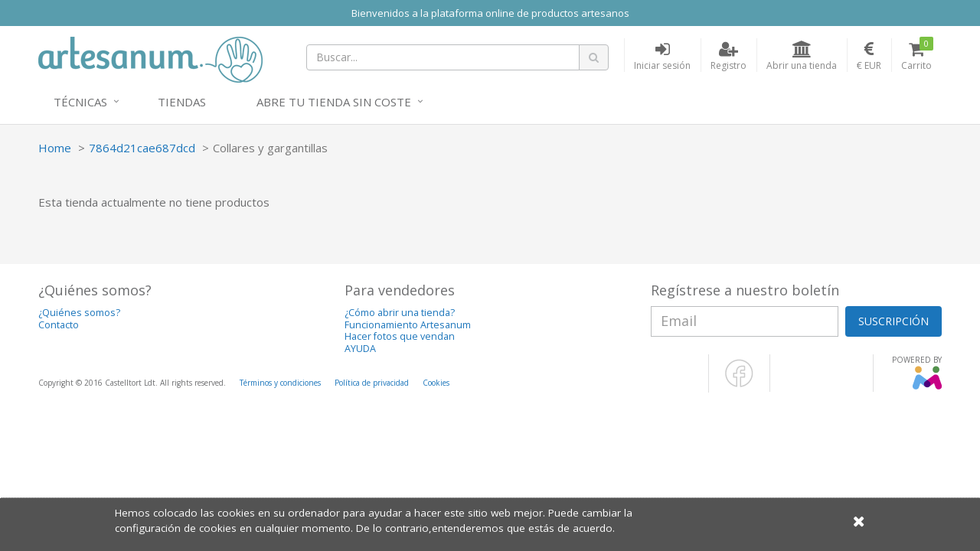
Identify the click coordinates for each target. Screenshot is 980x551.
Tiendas (182, 102)
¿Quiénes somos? (79, 313)
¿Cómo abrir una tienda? (400, 313)
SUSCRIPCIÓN (893, 321)
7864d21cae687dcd (142, 148)
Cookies (436, 383)
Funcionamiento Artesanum (408, 325)
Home (55, 148)
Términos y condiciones (280, 383)
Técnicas (80, 102)
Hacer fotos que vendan (400, 336)
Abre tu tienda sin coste (334, 102)
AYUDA (360, 349)
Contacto (59, 325)
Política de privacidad (372, 383)
